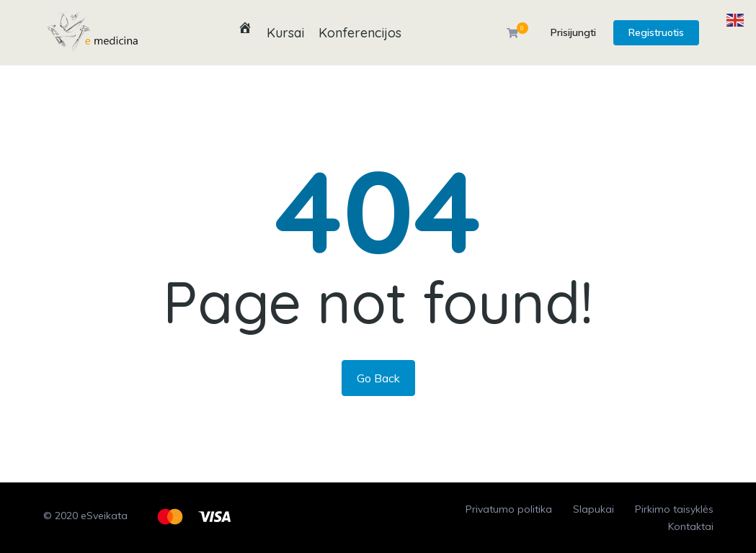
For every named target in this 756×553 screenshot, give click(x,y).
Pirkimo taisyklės (674, 509)
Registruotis (656, 32)
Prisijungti (573, 32)
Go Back (378, 378)
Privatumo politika (509, 509)
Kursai (285, 33)
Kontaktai (691, 526)
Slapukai (593, 509)
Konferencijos (360, 33)
